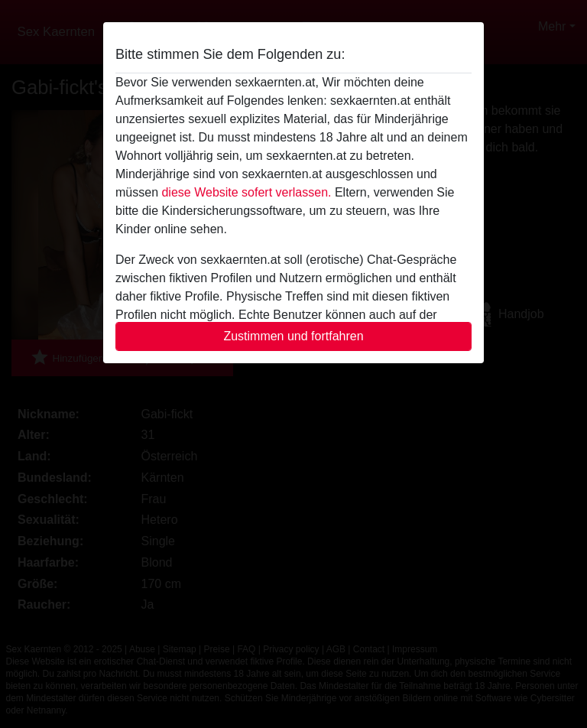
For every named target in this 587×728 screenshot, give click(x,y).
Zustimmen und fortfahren (293, 336)
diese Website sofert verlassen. (246, 192)
